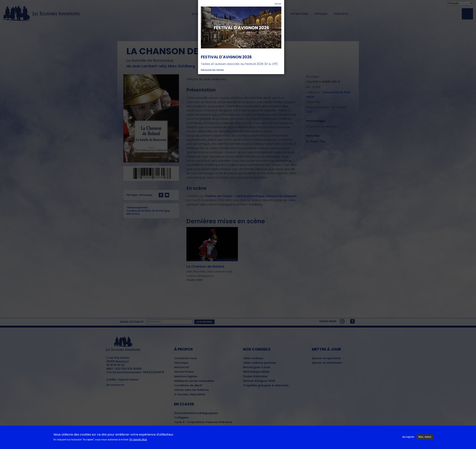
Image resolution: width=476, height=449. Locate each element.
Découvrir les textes (212, 70)
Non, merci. (425, 437)
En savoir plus (138, 440)
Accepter (408, 437)
